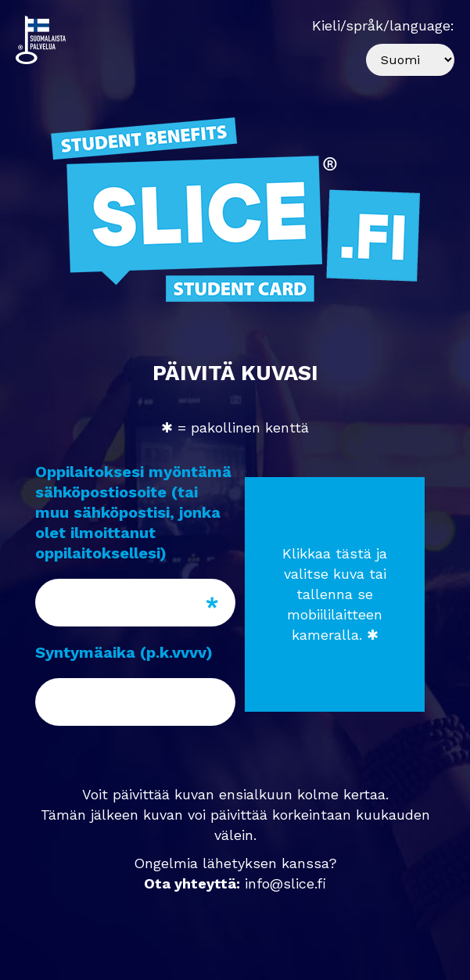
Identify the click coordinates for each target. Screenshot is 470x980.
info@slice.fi (285, 883)
